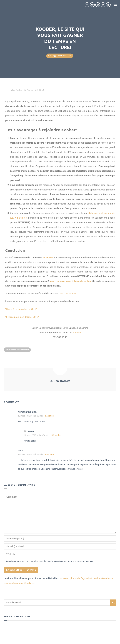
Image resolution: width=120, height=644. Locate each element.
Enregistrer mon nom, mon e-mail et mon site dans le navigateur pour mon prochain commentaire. (50, 561)
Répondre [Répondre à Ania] (50, 454)
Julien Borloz (16, 90)
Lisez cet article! (67, 294)
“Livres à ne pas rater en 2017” (21, 309)
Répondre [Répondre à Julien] (56, 435)
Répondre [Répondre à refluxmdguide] (50, 416)
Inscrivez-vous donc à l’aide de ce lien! (70, 281)
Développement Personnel (60, 56)
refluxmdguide (27, 412)
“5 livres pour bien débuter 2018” (22, 317)
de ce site (48, 258)
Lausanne (76, 333)
